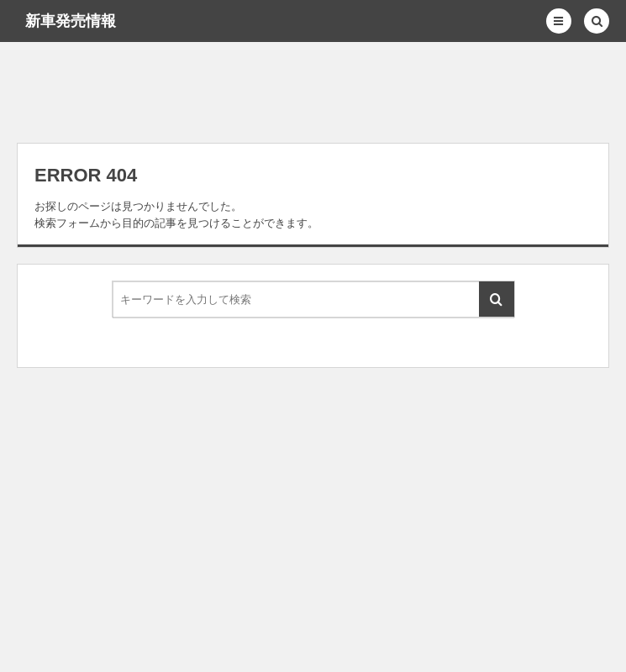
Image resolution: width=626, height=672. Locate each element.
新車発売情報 (71, 21)
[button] (559, 21)
